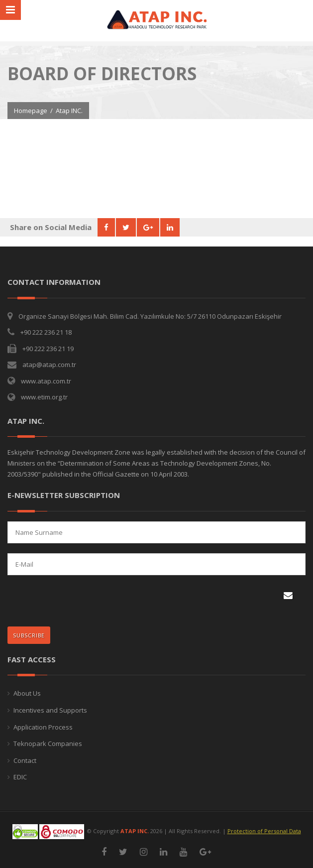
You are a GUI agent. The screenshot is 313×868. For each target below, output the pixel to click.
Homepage (31, 111)
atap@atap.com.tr (49, 365)
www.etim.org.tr (44, 397)
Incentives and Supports (50, 710)
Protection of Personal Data (264, 831)
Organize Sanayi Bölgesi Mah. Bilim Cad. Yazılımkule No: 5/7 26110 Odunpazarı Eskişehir (150, 316)
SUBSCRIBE (32, 633)
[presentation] (72, 602)
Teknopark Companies (48, 744)
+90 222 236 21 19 (48, 349)
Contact (25, 760)
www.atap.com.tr (46, 381)
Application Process (43, 727)
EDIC (20, 777)
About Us (27, 693)
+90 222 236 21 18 (46, 332)
